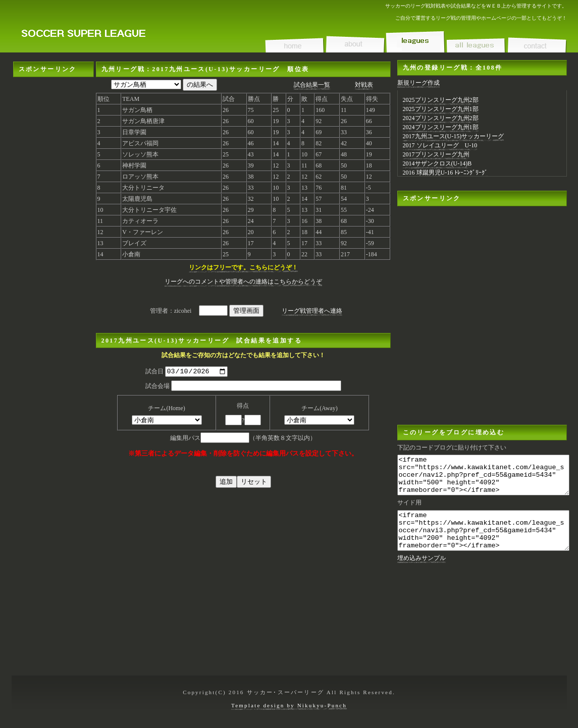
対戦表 (364, 85)
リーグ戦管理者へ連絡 (312, 311)
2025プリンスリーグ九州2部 (441, 100)
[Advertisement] (54, 109)
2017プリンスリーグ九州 (436, 154)
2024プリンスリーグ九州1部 (441, 127)
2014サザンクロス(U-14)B (437, 163)
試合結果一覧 (312, 85)
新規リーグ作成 (418, 83)
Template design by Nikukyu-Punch (289, 705)
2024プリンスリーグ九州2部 (441, 118)
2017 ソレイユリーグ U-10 (440, 145)
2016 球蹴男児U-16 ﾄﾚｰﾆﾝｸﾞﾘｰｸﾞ (445, 173)
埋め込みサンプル (422, 573)
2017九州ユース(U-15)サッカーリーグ (454, 136)
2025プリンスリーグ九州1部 (441, 109)
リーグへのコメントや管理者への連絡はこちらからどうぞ (243, 282)
